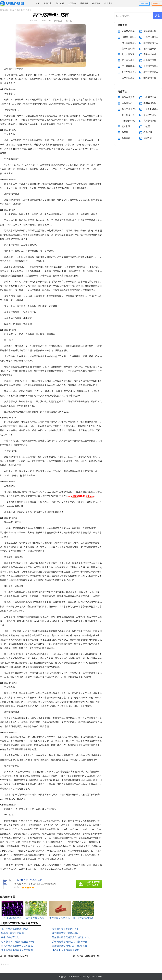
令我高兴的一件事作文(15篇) (135, 103)
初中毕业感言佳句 (10, 937)
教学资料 (60, 3)
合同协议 (72, 3)
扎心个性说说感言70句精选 (15, 929)
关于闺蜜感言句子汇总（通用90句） (70, 942)
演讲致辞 (84, 3)
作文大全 (108, 3)
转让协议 (126, 126)
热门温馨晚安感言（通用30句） (137, 43)
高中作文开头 (128, 115)
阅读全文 (58, 21)
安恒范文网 (77, 977)
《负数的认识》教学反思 (134, 121)
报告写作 (96, 3)
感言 (29, 10)
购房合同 (148, 138)
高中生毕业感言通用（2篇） (89, 956)
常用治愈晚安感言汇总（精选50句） (70, 946)
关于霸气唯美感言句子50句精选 (17, 950)
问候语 (147, 126)
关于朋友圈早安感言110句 (65, 929)
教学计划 (126, 132)
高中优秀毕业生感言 (131, 60)
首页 (38, 3)
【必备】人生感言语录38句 (66, 950)
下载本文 (68, 21)
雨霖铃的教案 (128, 31)
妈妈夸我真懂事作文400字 (134, 97)
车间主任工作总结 (130, 109)
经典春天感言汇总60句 (12, 933)
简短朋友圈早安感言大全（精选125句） (72, 937)
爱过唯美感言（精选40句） (66, 933)
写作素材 (126, 138)
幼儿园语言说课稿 (152, 97)
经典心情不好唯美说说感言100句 (18, 942)
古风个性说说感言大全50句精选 (17, 946)
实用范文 (48, 3)
